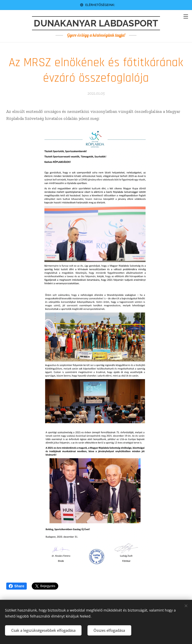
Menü (186, 16)
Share (16, 586)
